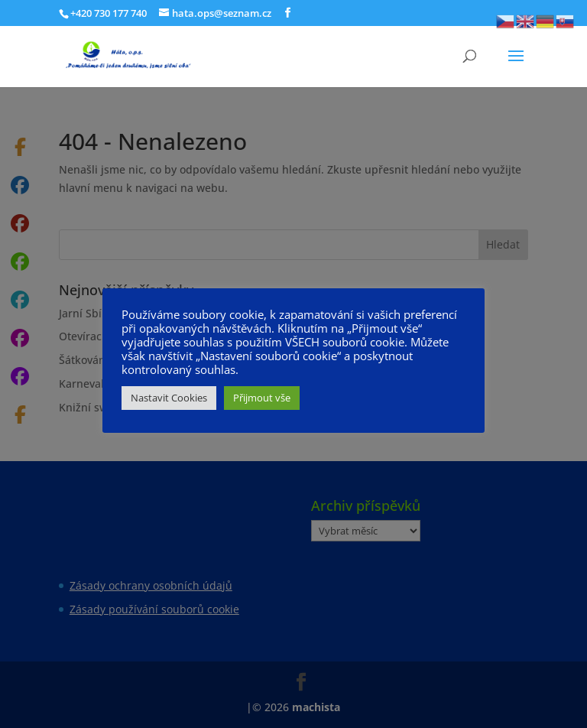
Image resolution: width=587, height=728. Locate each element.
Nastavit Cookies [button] (169, 398)
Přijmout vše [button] (262, 398)
